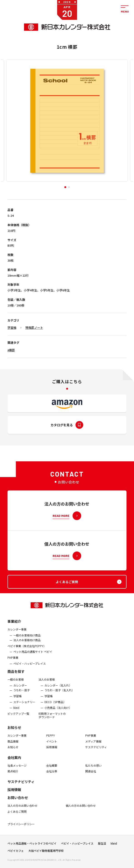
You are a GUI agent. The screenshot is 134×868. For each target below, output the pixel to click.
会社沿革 (52, 774)
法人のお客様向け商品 (27, 643)
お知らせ (14, 730)
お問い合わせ (18, 800)
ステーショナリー (24, 705)
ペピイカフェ (16, 852)
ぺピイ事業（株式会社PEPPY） (27, 649)
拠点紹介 (13, 774)
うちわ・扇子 (22, 693)
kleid (16, 711)
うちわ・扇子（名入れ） (59, 693)
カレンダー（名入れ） (58, 688)
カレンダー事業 (17, 632)
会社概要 (52, 768)
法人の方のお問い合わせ (22, 809)
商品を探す (16, 674)
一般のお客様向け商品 (27, 638)
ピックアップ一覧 (18, 717)
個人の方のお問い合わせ (81, 809)
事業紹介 (14, 624)
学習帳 (12, 328)
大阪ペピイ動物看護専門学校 (46, 852)
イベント (52, 744)
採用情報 (52, 750)
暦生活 (102, 845)
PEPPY (51, 738)
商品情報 (13, 744)
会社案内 (14, 760)
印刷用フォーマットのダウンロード (52, 718)
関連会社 (91, 774)
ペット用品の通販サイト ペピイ (33, 655)
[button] (65, 187)
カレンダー (20, 688)
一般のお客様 (16, 682)
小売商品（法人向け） (58, 711)
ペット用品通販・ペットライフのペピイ (32, 845)
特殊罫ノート (34, 328)
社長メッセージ (17, 768)
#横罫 (11, 350)
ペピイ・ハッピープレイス (30, 666)
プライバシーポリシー (21, 827)
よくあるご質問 (17, 814)
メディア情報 (93, 744)
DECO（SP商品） (55, 705)
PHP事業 (13, 661)
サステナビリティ (96, 750)
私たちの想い (93, 768)
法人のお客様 (47, 682)
